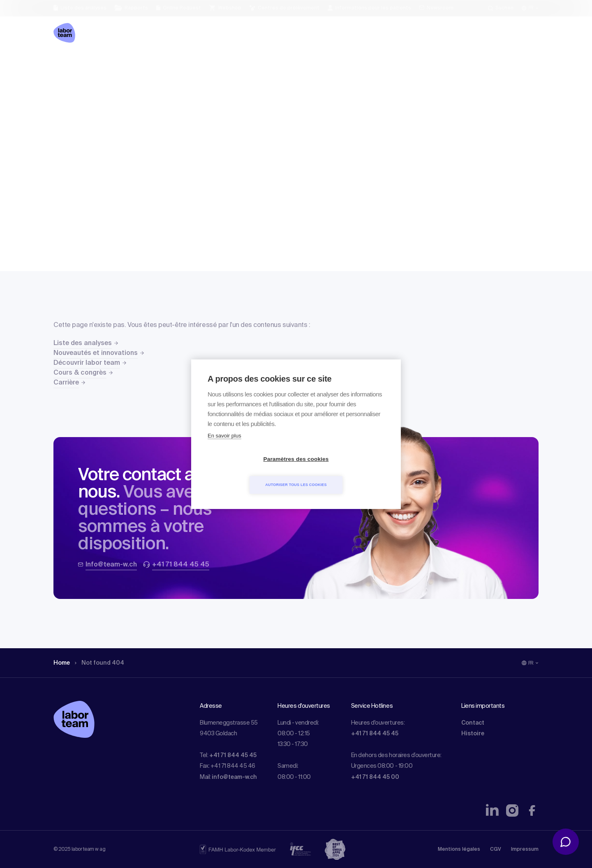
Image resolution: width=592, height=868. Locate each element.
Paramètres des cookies (249, 472)
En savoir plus (224, 448)
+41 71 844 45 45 (233, 755)
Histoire (473, 734)
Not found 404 (99, 663)
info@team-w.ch (234, 777)
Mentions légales (459, 850)
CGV (496, 850)
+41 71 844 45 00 (375, 777)
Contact (473, 723)
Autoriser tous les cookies (343, 472)
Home (62, 663)
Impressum (525, 850)
